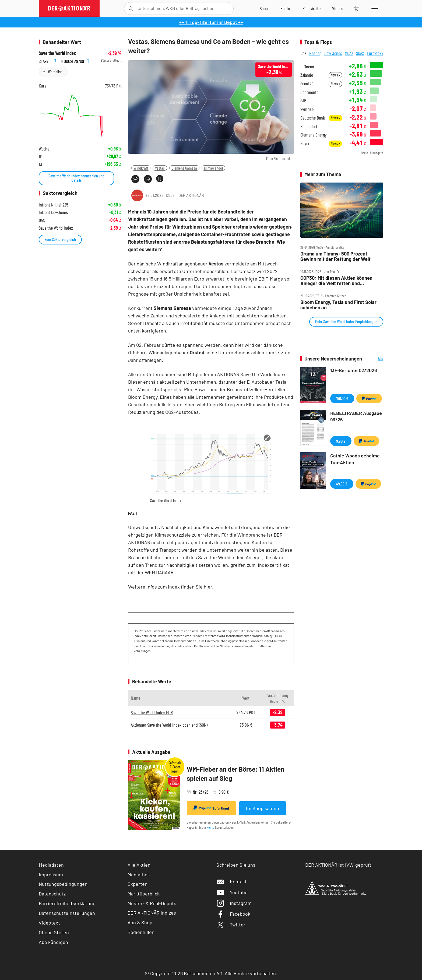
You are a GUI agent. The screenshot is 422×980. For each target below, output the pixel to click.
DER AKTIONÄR (191, 195)
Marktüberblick (144, 894)
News (335, 75)
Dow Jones (333, 53)
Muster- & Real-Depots (152, 903)
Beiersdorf (309, 126)
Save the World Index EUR (152, 712)
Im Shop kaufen (263, 808)
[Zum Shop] (264, 8)
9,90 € (341, 441)
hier (208, 587)
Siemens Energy (314, 135)
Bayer (305, 143)
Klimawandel (213, 168)
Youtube (232, 892)
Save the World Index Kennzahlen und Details (76, 178)
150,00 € (342, 398)
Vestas (160, 168)
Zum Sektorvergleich (60, 239)
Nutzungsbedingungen (63, 884)
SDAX (360, 53)
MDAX (349, 53)
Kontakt (232, 881)
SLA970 (47, 60)
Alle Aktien (139, 865)
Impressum (51, 874)
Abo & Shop (140, 922)
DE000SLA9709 (74, 60)
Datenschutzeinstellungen (67, 913)
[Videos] (338, 8)
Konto (210, 827)
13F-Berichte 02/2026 (354, 370)
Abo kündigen (53, 942)
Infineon (307, 67)
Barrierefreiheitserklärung (67, 903)
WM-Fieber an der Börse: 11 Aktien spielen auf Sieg (235, 774)
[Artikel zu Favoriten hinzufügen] (160, 179)
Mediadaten (51, 865)
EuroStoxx (375, 53)
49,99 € (342, 484)
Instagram (234, 903)
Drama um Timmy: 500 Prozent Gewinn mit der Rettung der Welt (335, 256)
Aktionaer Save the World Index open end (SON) (169, 725)
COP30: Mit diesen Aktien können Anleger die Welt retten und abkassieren (336, 281)
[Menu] (374, 8)
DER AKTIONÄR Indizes (152, 913)
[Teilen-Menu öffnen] (135, 179)
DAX (303, 53)
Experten (138, 884)
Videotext (49, 923)
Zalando (307, 75)
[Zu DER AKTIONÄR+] (312, 8)
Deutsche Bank (313, 118)
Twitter (231, 925)
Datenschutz (52, 894)
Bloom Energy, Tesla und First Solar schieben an (338, 305)
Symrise (307, 109)
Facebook (233, 914)
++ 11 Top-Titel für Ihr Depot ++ (211, 22)
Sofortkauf (211, 808)
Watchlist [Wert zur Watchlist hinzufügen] (55, 71)
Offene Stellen (54, 932)
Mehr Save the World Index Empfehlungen (346, 321)
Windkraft (141, 168)
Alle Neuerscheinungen (374, 359)
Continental (310, 92)
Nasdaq (315, 53)
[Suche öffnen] (131, 8)
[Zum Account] (285, 8)
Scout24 (307, 84)
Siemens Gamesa (184, 168)
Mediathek (139, 874)
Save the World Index (57, 53)
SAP (303, 101)
